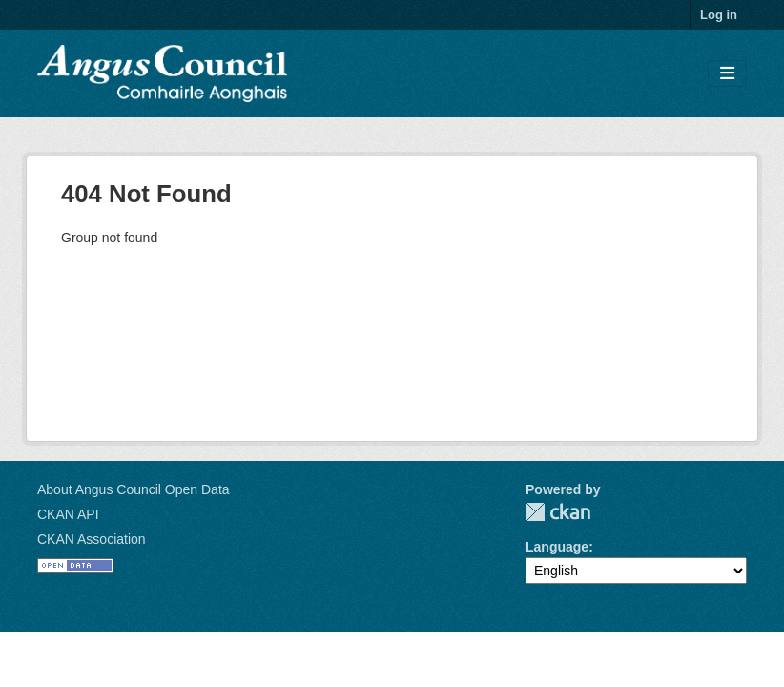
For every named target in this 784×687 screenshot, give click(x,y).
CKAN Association (92, 539)
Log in (719, 15)
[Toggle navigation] (727, 74)
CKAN (558, 512)
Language (557, 547)
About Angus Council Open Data (134, 489)
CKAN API (68, 514)
